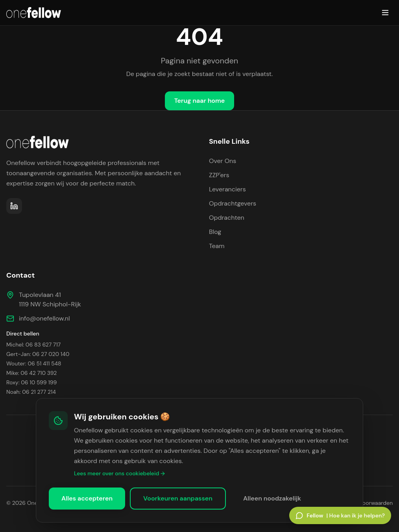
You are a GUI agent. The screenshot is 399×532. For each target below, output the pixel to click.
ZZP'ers (219, 175)
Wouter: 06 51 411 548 (34, 363)
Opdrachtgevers (233, 203)
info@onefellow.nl (44, 318)
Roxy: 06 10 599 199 (31, 382)
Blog (215, 232)
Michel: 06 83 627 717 (33, 345)
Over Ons (223, 161)
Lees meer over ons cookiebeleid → (119, 473)
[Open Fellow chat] (340, 515)
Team (217, 246)
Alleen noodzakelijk (272, 498)
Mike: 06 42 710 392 (31, 373)
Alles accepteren (87, 498)
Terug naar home (200, 101)
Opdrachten (227, 218)
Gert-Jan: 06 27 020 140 (38, 354)
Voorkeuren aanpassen (178, 498)
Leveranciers (227, 189)
